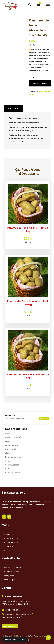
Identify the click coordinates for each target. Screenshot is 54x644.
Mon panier (9, 576)
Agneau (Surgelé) (13, 437)
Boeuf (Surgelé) (12, 445)
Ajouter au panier (40, 83)
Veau (7, 461)
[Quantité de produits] (34, 77)
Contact (8, 550)
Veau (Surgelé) (12, 465)
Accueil (7, 534)
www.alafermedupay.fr (12, 617)
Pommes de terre (13, 457)
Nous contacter (10, 626)
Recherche (10, 415)
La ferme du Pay (11, 538)
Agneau (9, 433)
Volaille (8, 469)
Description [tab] (14, 108)
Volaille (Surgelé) (13, 473)
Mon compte (10, 580)
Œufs (8, 453)
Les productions (11, 542)
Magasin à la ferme (13, 568)
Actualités (9, 546)
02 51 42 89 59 (12, 610)
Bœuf (8, 441)
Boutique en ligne (12, 572)
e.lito (29, 640)
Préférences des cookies (15, 639)
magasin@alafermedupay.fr (18, 614)
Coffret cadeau (12, 449)
